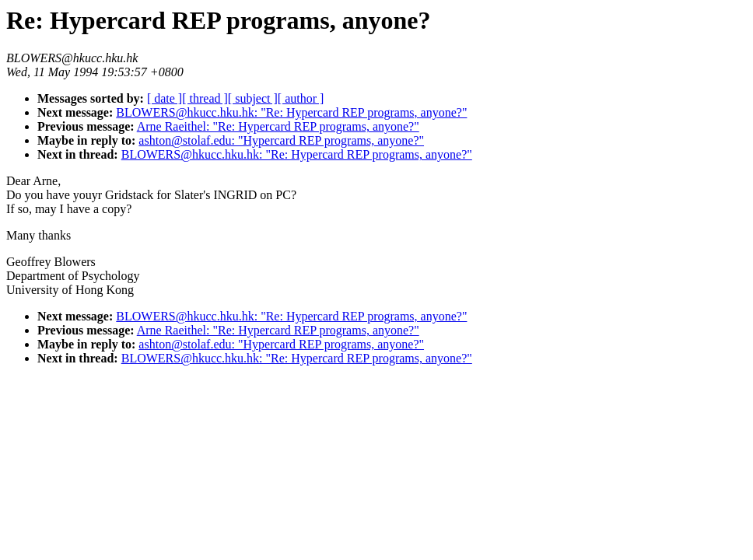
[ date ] (165, 98)
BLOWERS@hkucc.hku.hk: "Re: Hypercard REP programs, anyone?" (291, 112)
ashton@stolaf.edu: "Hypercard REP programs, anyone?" (281, 140)
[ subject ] (253, 98)
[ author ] (301, 98)
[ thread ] (205, 98)
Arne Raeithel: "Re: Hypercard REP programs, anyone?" (278, 126)
